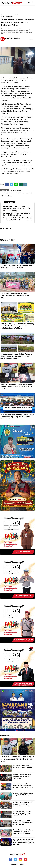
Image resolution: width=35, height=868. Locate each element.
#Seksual (29, 193)
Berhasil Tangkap (9, 15)
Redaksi (14, 864)
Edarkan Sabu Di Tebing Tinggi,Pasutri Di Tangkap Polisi (23, 766)
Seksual (3, 16)
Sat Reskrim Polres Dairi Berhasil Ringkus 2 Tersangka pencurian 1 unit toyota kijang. (23, 786)
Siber (22, 864)
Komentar (32, 39)
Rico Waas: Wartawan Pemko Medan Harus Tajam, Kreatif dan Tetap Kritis (17, 266)
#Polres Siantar (19, 193)
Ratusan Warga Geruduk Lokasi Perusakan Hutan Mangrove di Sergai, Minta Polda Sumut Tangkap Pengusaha (17, 356)
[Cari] (29, 3)
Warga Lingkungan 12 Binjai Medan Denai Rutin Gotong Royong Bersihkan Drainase (22, 813)
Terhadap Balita (9, 16)
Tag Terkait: (5, 190)
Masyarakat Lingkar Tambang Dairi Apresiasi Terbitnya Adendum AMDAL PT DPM (16, 296)
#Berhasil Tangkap (16, 190)
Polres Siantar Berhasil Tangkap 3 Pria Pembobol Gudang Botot (17, 214)
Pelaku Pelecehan (18, 15)
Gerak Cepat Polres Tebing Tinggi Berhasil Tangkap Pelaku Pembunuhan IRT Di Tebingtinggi (17, 208)
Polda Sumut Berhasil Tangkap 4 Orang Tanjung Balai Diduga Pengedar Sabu (17, 219)
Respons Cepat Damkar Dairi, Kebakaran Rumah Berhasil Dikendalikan (23, 776)
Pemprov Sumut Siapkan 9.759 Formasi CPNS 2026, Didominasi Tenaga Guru (23, 804)
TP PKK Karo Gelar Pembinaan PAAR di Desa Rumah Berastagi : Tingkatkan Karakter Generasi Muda (17, 417)
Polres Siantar (27, 15)
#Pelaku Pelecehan (7, 193)
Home (2, 15)
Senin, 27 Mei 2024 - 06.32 (11, 40)
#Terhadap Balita (7, 196)
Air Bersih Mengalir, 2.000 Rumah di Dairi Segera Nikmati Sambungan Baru (23, 823)
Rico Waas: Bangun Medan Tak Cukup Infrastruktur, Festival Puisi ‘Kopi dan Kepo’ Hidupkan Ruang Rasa (23, 842)
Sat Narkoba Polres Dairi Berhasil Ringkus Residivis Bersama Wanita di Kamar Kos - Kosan (16, 386)
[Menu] (33, 3)
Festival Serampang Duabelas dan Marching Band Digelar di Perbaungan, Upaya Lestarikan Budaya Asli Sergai (17, 326)
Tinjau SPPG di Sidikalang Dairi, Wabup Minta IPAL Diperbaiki (23, 794)
